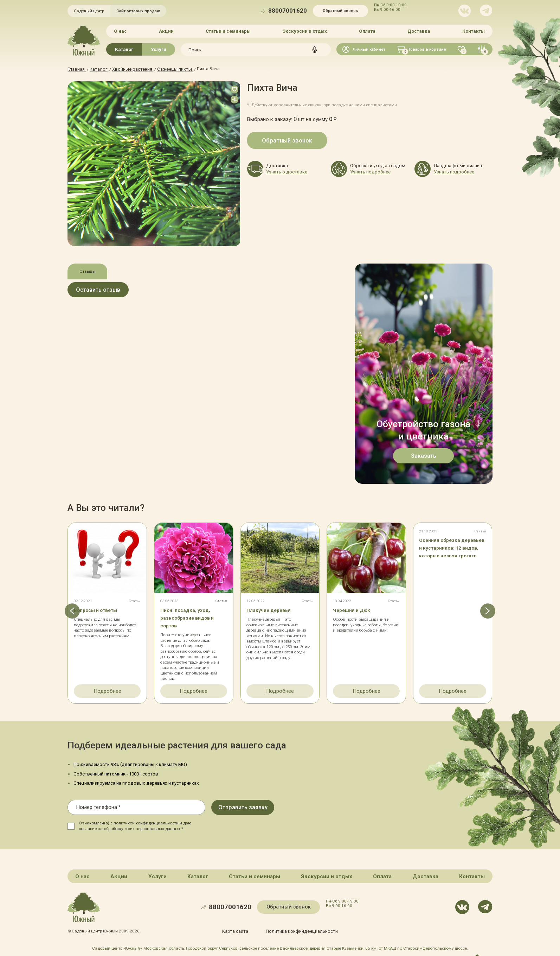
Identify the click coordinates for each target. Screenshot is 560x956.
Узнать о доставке (284, 171)
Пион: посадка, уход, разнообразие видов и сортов (192, 617)
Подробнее (107, 690)
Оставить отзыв (108, 290)
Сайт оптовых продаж (138, 11)
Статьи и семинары (228, 31)
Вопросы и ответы (100, 609)
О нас (121, 31)
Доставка (418, 31)
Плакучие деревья (273, 609)
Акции (167, 31)
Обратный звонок (340, 11)
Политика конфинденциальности (301, 929)
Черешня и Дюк (355, 609)
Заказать (424, 454)
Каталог (124, 49)
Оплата (367, 31)
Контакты (472, 31)
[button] (67, 612)
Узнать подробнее (368, 171)
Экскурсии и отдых (305, 31)
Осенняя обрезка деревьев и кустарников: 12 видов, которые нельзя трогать (452, 555)
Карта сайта (239, 929)
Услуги (159, 49)
